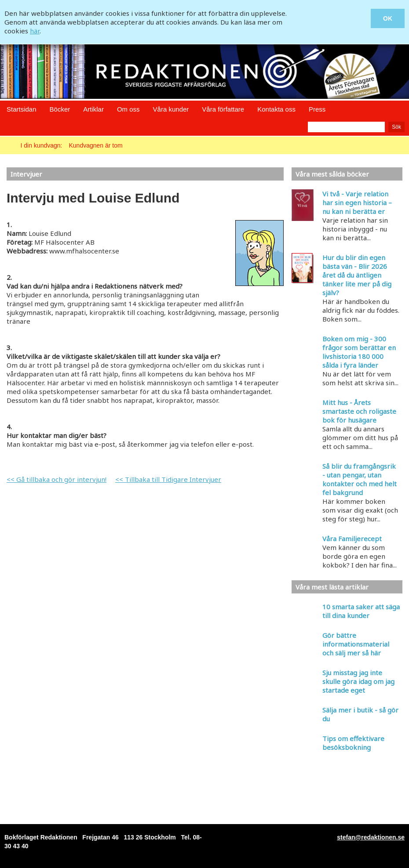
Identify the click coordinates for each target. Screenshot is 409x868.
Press (317, 109)
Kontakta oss (276, 109)
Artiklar (93, 109)
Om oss (128, 109)
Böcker (60, 109)
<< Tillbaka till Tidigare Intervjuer (168, 479)
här (35, 31)
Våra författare (223, 109)
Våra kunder (171, 109)
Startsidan (22, 109)
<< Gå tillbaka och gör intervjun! (57, 479)
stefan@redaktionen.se (371, 837)
